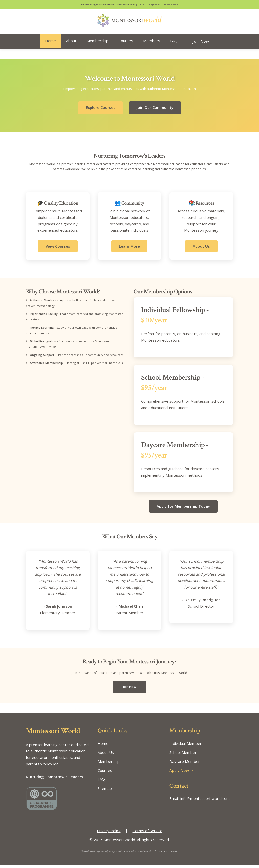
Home (50, 44)
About (71, 44)
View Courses (58, 249)
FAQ (174, 44)
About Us (201, 249)
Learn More (129, 249)
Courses (126, 44)
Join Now (201, 45)
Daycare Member (185, 765)
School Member (183, 756)
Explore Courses (101, 111)
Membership (98, 44)
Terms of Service (147, 834)
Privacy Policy (109, 834)
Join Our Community (155, 111)
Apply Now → (182, 774)
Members (152, 44)
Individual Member (186, 747)
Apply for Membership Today (183, 509)
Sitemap (105, 792)
